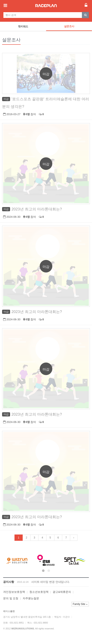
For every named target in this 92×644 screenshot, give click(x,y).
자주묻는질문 (31, 598)
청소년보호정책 (39, 592)
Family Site (80, 604)
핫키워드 (23, 26)
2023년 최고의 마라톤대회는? (37, 209)
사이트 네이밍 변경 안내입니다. (51, 582)
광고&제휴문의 (62, 592)
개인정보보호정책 (14, 592)
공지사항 (9, 582)
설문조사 (69, 26)
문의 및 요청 (11, 598)
